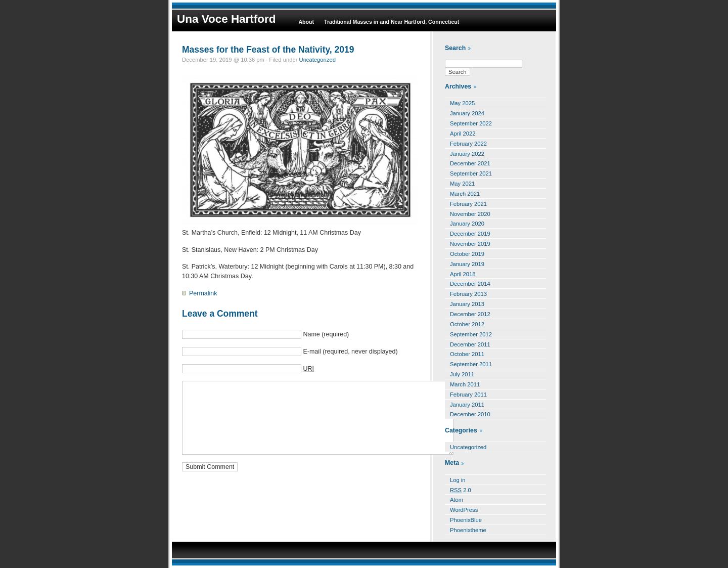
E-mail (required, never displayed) (350, 352)
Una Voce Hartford (226, 19)
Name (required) (326, 334)
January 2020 (467, 224)
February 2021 (468, 204)
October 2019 (467, 254)
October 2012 (467, 324)
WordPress (464, 510)
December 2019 (470, 234)
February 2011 (468, 395)
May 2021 (462, 184)
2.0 (461, 490)
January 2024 (467, 113)
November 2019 (470, 244)
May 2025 (462, 103)
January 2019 (467, 264)
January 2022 (467, 154)
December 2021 (470, 163)
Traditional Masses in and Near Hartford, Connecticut (392, 22)
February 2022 (468, 144)
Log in (458, 480)
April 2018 (463, 274)
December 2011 (470, 344)
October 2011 (467, 354)
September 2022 (471, 123)
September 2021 (471, 173)
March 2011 (465, 384)
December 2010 (470, 414)
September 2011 (471, 364)
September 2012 (471, 334)
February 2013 (468, 294)
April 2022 (463, 134)
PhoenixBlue (466, 520)
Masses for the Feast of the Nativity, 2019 (268, 50)
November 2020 (470, 214)
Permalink (203, 293)
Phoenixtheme (468, 530)
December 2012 (470, 314)
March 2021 (465, 194)
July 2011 (462, 374)
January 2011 (467, 405)
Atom (457, 500)
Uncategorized (317, 60)
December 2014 (470, 284)
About (306, 22)
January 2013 (467, 304)
